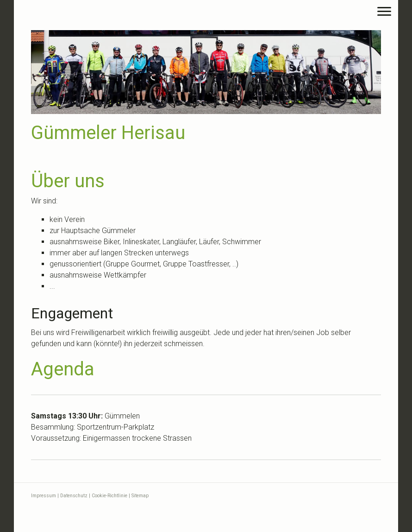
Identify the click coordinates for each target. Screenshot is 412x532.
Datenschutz (74, 496)
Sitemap (140, 496)
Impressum (44, 496)
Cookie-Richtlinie (109, 496)
